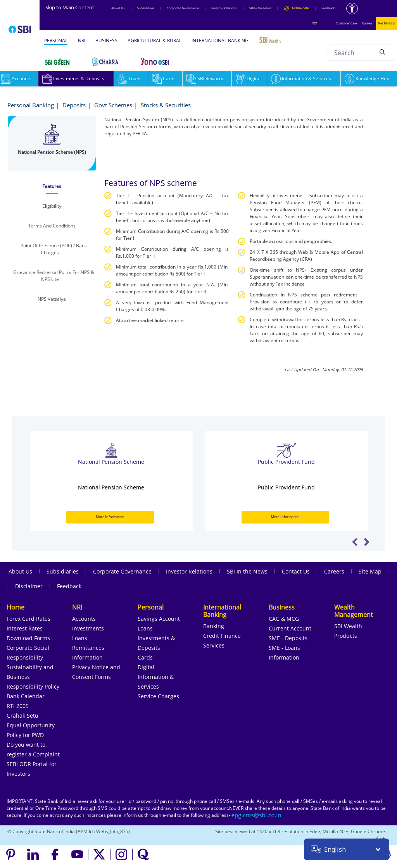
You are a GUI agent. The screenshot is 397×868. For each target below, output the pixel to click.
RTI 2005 (18, 706)
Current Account (290, 628)
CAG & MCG (284, 619)
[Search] (382, 52)
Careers (367, 23)
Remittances (88, 648)
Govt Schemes (113, 105)
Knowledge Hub (367, 78)
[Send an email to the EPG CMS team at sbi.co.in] (257, 815)
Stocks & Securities (166, 105)
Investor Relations (224, 8)
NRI (82, 40)
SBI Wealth (348, 626)
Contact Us (296, 571)
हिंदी (315, 23)
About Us (118, 8)
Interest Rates (25, 628)
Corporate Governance (183, 8)
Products (346, 636)
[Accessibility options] (352, 9)
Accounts (84, 619)
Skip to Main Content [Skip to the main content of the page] (73, 7)
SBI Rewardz (205, 78)
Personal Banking (31, 105)
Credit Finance (222, 636)
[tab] (52, 186)
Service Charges (158, 696)
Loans (130, 78)
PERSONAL (56, 40)
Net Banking (387, 23)
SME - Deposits (288, 638)
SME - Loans (284, 648)
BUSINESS (106, 40)
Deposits (74, 105)
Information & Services (301, 78)
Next (367, 542)
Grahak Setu (22, 716)
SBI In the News (260, 8)
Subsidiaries (146, 8)
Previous (355, 542)
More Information (110, 517)
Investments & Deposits (73, 78)
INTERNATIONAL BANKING (220, 40)
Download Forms (28, 638)
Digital (248, 78)
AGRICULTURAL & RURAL (154, 40)
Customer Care (346, 23)
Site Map (370, 571)
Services (214, 645)
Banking (214, 626)
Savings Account (159, 619)
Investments (88, 628)
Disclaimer (29, 586)
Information (87, 657)
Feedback (328, 8)
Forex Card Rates (28, 619)
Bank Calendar (26, 696)
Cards (164, 78)
